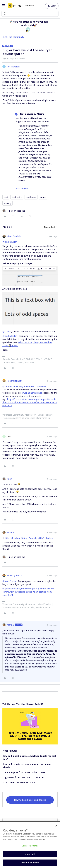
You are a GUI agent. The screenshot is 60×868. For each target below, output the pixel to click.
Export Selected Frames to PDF (19, 782)
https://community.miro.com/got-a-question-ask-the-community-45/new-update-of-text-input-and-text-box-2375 (30, 402)
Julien (9, 479)
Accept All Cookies (30, 863)
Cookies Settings (30, 846)
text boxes (31, 197)
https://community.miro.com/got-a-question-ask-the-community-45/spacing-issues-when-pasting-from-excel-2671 (29, 592)
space (43, 197)
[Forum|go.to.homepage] (21, 6)
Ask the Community (14, 37)
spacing (8, 203)
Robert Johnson (15, 381)
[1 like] (14, 211)
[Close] (56, 826)
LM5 (9, 436)
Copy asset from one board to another (23, 777)
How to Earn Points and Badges (30, 800)
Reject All (30, 854)
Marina (10, 533)
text (6, 197)
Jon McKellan (13, 67)
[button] (3, 6)
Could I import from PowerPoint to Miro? (25, 772)
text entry (17, 197)
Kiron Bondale (14, 236)
